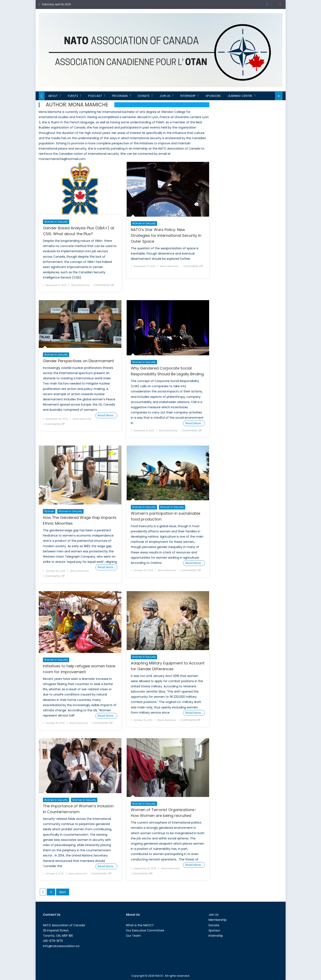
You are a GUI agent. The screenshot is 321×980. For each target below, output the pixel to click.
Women (49, 511)
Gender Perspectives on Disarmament (78, 361)
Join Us (165, 96)
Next (63, 892)
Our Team (133, 936)
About (53, 96)
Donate (144, 96)
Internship (188, 96)
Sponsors (213, 96)
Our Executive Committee (145, 930)
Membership (218, 920)
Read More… (106, 415)
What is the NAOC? (140, 925)
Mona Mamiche (80, 285)
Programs (120, 96)
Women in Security (56, 222)
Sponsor (214, 930)
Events (73, 96)
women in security (172, 507)
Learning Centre (240, 96)
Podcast (95, 96)
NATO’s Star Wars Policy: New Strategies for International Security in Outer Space (166, 235)
